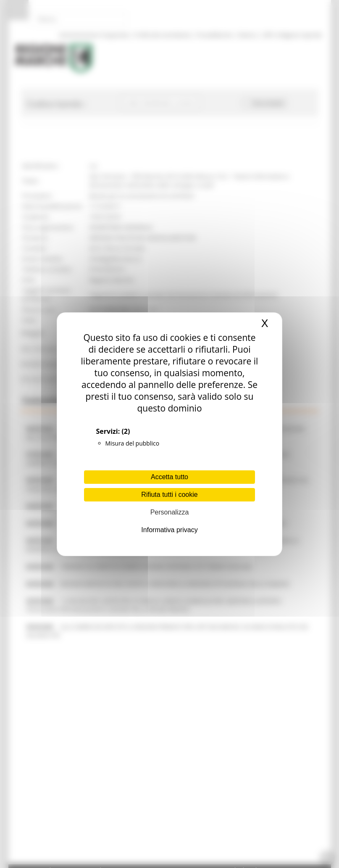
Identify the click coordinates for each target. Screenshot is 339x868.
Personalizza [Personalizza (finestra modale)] (170, 512)
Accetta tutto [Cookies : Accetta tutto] (169, 477)
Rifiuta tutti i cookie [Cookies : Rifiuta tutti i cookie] (169, 495)
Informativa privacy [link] (169, 530)
